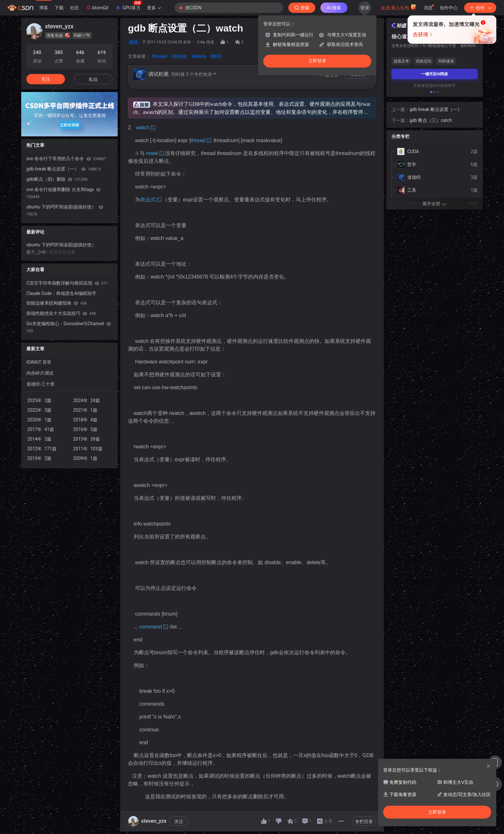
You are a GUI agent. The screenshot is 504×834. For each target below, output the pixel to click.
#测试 (216, 56)
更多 (154, 8)
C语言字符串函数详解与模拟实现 (67, 283)
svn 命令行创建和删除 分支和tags (63, 193)
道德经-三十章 (40, 384)
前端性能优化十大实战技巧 (61, 313)
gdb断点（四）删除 (57, 179)
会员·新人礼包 (399, 7)
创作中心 (449, 8)
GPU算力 (129, 6)
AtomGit (97, 7)
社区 (75, 8)
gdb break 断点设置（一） (64, 169)
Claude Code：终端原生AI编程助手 (61, 293)
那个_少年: (37, 252)
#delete (199, 56)
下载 (59, 8)
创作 (480, 8)
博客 (44, 8)
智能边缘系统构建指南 (57, 303)
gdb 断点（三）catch (431, 60)
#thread (159, 56)
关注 (179, 821)
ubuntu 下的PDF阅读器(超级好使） (65, 210)
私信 (93, 79)
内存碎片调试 (40, 373)
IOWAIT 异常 (39, 362)
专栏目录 (364, 821)
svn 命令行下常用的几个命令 (66, 159)
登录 (365, 8)
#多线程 (179, 56)
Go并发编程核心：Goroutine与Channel (69, 327)
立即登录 (317, 61)
